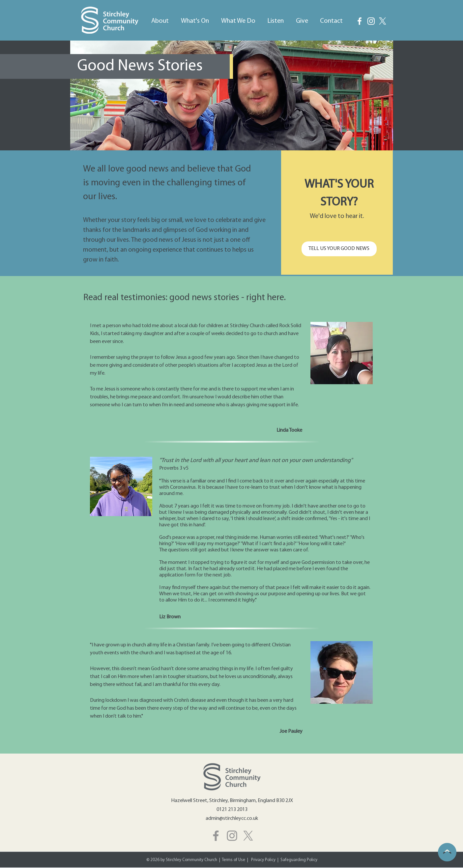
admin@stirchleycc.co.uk (232, 819)
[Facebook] (360, 21)
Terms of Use (233, 860)
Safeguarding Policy (299, 860)
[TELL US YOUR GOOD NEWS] (339, 249)
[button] (160, 18)
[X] (248, 836)
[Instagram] (371, 21)
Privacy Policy (264, 860)
